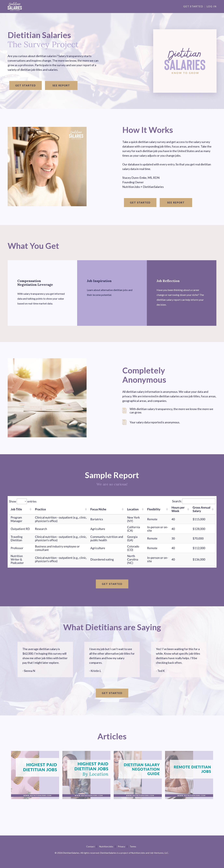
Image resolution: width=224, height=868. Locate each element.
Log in (211, 6)
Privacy (121, 846)
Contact (90, 846)
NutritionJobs (106, 846)
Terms (133, 846)
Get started (26, 85)
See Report (61, 85)
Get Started (193, 6)
